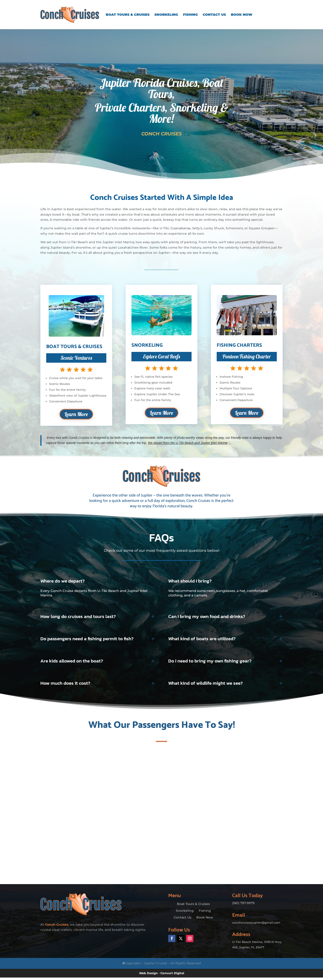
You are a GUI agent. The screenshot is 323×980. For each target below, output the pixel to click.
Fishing (190, 14)
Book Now (242, 14)
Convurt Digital (172, 975)
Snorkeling (166, 14)
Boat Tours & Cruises (128, 14)
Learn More (76, 415)
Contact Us (214, 14)
